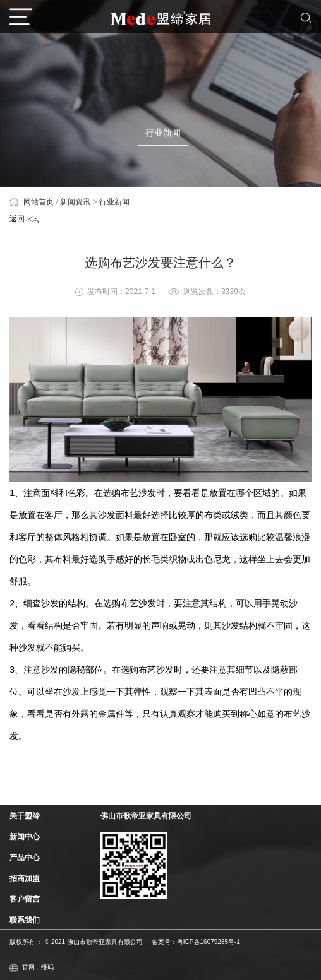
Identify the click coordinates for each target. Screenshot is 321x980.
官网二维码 (32, 968)
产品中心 (25, 858)
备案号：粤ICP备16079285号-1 (196, 942)
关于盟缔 (25, 816)
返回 (24, 219)
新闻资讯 (75, 202)
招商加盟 (25, 878)
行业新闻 (114, 202)
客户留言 (25, 899)
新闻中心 (25, 837)
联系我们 (25, 920)
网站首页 (32, 202)
